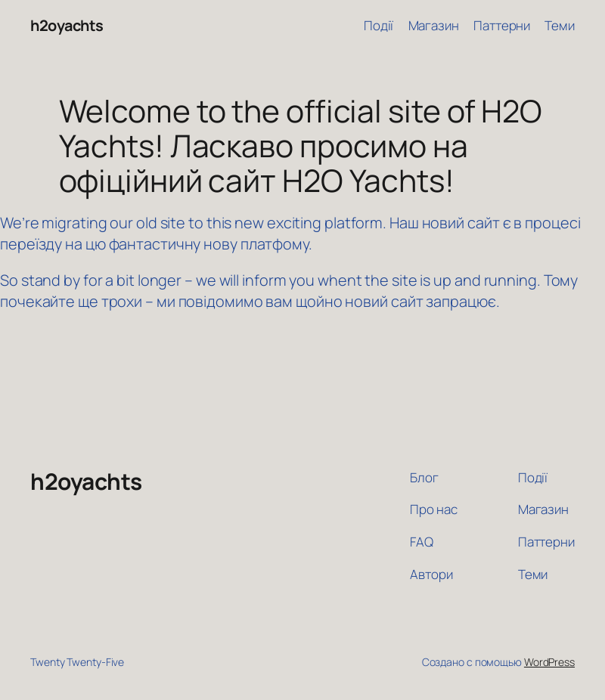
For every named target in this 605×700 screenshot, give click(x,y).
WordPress (549, 662)
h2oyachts (67, 25)
